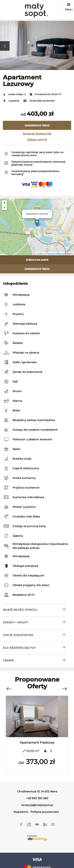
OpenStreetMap (54, 254)
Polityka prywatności (45, 812)
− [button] (4, 208)
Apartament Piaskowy (37, 743)
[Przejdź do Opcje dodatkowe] (34, 636)
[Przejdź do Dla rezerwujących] (34, 648)
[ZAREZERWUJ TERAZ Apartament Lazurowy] (37, 125)
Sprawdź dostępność (37, 134)
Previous (5, 46)
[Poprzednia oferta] (9, 687)
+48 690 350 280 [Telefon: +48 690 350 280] (37, 798)
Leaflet (40, 254)
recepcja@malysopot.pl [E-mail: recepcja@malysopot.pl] (37, 805)
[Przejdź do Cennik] (34, 661)
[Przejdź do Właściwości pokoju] (34, 610)
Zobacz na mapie (37, 260)
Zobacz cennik (37, 140)
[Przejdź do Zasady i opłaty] (34, 623)
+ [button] (4, 203)
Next (69, 46)
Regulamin (21, 812)
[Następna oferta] (64, 687)
